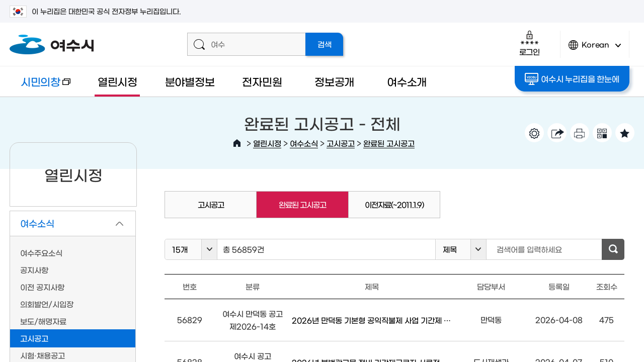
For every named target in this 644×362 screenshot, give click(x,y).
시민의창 (40, 86)
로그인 (530, 43)
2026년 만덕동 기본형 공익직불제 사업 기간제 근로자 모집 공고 (372, 320)
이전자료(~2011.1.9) (394, 204)
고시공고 (341, 143)
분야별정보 (190, 81)
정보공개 (334, 81)
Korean (595, 49)
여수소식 (304, 143)
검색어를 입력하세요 (529, 249)
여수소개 (407, 81)
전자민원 (262, 81)
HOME (237, 143)
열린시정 (117, 81)
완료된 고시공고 (389, 143)
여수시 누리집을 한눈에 (572, 79)
